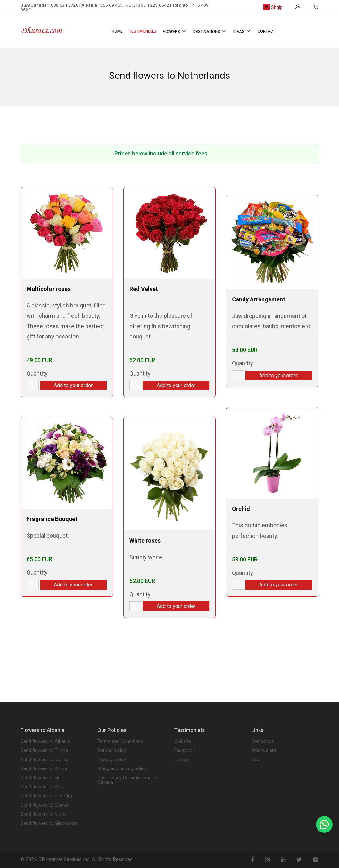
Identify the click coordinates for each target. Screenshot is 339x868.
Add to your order (73, 385)
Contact (266, 31)
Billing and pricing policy (122, 769)
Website (183, 742)
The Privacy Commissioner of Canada (128, 780)
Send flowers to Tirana (44, 751)
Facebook (185, 751)
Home (117, 31)
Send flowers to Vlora (43, 814)
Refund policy (112, 751)
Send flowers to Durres (44, 760)
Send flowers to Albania (45, 742)
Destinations (210, 31)
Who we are (264, 751)
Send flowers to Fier (41, 778)
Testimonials (143, 31)
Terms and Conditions (120, 742)
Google (182, 760)
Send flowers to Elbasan (46, 805)
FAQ (255, 760)
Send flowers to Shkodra (46, 796)
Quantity (37, 374)
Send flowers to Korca (44, 769)
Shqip (273, 8)
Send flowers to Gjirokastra (49, 824)
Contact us (263, 742)
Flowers (175, 31)
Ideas (242, 31)
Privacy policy (112, 760)
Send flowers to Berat (43, 787)
